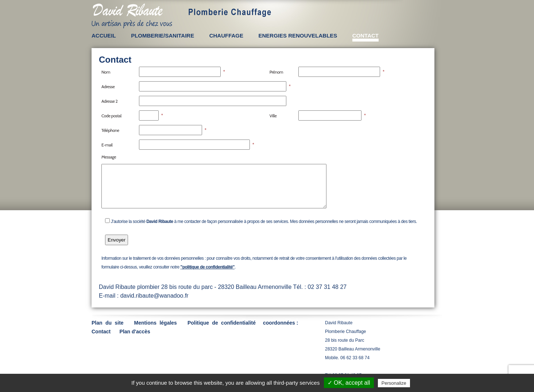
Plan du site (108, 323)
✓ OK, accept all (349, 383)
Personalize (394, 383)
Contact (101, 332)
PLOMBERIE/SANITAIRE (162, 36)
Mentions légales (156, 323)
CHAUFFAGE (226, 36)
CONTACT (365, 36)
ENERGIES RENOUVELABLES (298, 36)
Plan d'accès (135, 332)
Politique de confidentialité (222, 323)
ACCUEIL (104, 36)
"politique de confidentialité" (208, 267)
